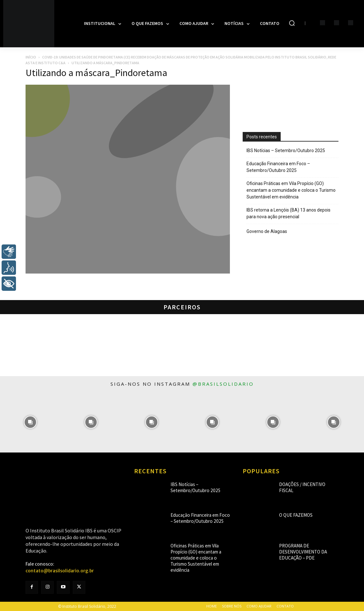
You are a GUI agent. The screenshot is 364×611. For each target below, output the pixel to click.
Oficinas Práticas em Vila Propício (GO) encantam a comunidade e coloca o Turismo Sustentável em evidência (291, 190)
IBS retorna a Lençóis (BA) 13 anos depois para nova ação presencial (288, 213)
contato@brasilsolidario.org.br (60, 571)
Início (31, 57)
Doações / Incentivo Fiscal (304, 484)
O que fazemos (293, 515)
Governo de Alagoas (267, 231)
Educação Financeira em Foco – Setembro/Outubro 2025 (278, 167)
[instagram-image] (30, 422)
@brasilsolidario (223, 384)
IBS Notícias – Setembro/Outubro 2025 (286, 151)
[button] (292, 23)
